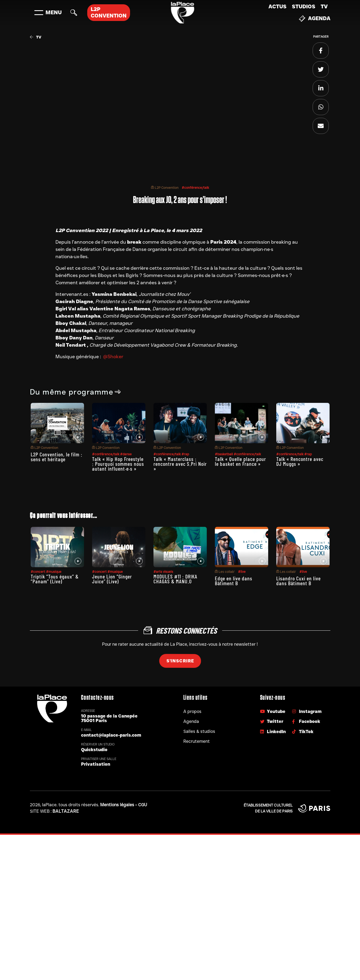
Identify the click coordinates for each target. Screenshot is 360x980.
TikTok (303, 732)
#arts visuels (163, 572)
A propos (192, 711)
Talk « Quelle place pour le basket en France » (240, 461)
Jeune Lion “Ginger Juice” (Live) (112, 579)
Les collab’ (225, 572)
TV (324, 7)
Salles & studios (199, 731)
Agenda (315, 19)
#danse (126, 454)
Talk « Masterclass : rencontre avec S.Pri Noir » (180, 464)
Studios (304, 7)
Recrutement (197, 741)
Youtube (273, 711)
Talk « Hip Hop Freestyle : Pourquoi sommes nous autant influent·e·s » (118, 464)
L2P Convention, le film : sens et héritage (57, 457)
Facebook (306, 721)
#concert (38, 572)
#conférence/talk (195, 188)
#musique (54, 572)
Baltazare (66, 811)
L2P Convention (165, 188)
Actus (277, 7)
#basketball (224, 454)
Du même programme (76, 392)
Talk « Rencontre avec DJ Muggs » (300, 461)
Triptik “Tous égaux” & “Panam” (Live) (55, 579)
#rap (185, 454)
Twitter (272, 721)
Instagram (307, 711)
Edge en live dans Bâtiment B (234, 581)
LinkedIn (273, 732)
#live (242, 572)
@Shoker (113, 357)
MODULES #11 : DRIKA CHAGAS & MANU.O (175, 579)
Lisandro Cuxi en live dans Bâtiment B (298, 581)
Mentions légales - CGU (124, 805)
